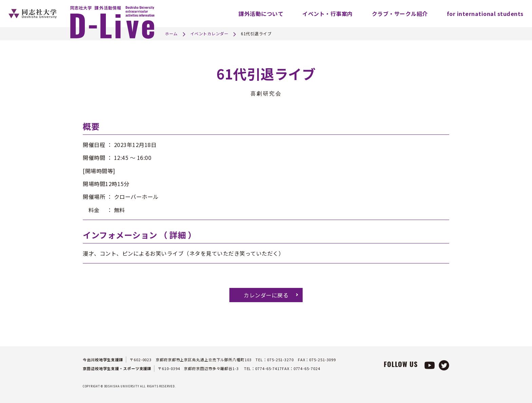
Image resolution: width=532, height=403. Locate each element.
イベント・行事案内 (328, 14)
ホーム (171, 33)
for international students (485, 14)
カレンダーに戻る (266, 295)
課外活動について (261, 14)
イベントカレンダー (210, 33)
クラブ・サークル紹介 (400, 14)
